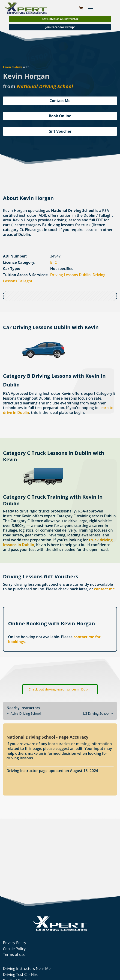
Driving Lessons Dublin (70, 275)
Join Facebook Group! (60, 27)
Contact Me (60, 101)
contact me (105, 589)
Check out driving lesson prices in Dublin (60, 689)
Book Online (60, 116)
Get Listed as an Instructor (60, 19)
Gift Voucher (60, 131)
